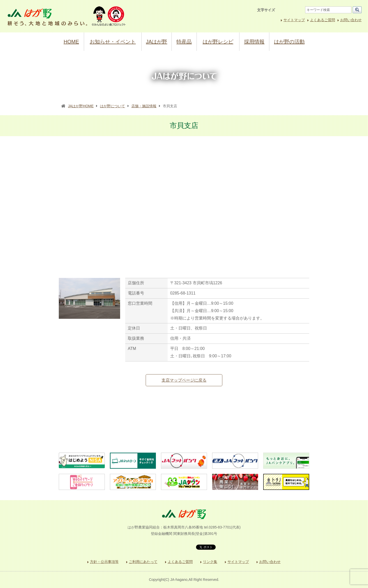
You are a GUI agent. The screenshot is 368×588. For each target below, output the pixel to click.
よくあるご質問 (323, 20)
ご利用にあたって (143, 562)
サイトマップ (294, 20)
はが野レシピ (218, 42)
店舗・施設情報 (144, 106)
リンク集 (210, 562)
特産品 (184, 42)
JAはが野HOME (81, 106)
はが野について (112, 106)
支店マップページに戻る (184, 380)
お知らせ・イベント (113, 42)
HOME (71, 42)
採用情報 (254, 42)
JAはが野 (157, 42)
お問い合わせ (351, 20)
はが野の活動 (289, 42)
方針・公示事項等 (104, 562)
